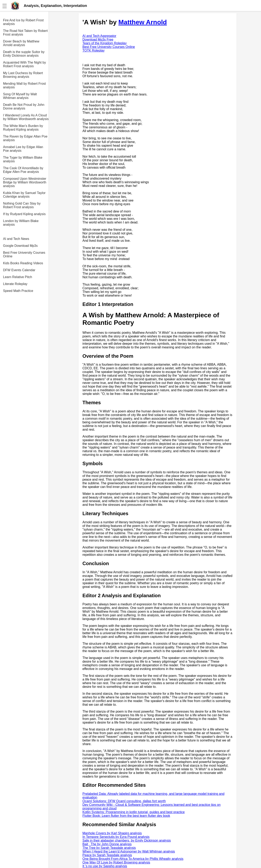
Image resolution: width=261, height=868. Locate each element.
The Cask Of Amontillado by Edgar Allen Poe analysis (23, 170)
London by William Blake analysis (21, 223)
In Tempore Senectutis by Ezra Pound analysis (116, 837)
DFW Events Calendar (19, 270)
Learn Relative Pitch (18, 277)
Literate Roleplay (15, 284)
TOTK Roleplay (94, 50)
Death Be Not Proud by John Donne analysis (24, 107)
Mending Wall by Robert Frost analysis (24, 85)
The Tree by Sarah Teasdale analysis (109, 848)
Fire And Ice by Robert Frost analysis (23, 22)
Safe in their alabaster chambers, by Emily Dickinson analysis (127, 840)
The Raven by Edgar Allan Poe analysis (25, 138)
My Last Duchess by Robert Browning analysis (23, 75)
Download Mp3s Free (98, 40)
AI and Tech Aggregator (99, 36)
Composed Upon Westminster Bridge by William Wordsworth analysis (25, 182)
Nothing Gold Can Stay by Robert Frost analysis (22, 205)
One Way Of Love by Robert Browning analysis (116, 862)
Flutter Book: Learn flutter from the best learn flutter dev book (126, 816)
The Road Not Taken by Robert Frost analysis (25, 33)
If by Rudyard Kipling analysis (24, 214)
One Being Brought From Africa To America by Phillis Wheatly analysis (133, 859)
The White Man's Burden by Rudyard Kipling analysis (23, 128)
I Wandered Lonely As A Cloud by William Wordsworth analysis (26, 117)
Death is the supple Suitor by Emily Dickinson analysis (24, 54)
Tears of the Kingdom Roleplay (105, 43)
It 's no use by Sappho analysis (105, 866)
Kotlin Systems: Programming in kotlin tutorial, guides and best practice (134, 812)
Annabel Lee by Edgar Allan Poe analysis (23, 149)
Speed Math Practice (18, 291)
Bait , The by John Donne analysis (107, 844)
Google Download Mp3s (20, 246)
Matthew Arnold (143, 22)
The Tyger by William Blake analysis (23, 159)
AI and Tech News (16, 239)
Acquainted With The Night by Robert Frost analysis (24, 64)
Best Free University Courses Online (24, 254)
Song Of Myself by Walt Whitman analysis (20, 96)
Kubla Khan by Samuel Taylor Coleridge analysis (24, 195)
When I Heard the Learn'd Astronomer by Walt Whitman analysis (129, 851)
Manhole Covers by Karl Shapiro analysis (112, 833)
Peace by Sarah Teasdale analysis (107, 855)
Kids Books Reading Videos (23, 263)
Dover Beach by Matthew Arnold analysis (21, 43)
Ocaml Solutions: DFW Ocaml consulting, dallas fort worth (124, 801)
